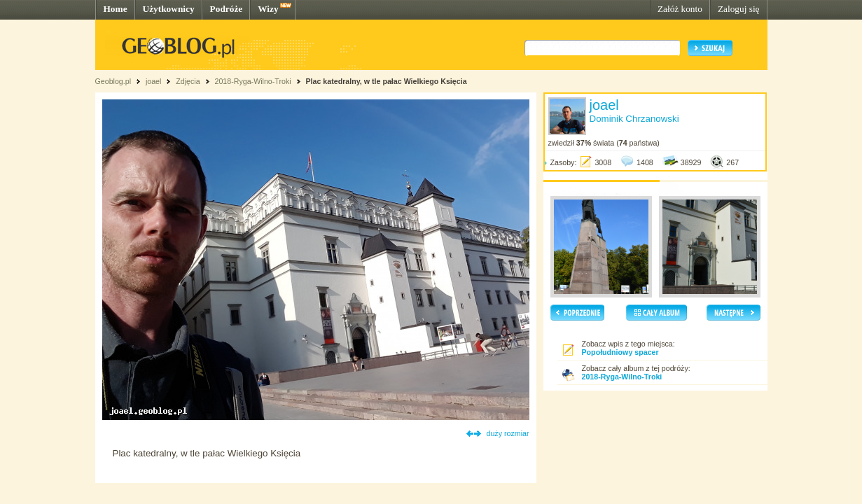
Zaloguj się (739, 9)
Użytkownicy (169, 9)
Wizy (268, 9)
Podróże (227, 9)
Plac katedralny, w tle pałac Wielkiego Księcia (386, 81)
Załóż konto (680, 9)
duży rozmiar (508, 433)
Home (116, 9)
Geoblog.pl (113, 81)
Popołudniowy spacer (620, 352)
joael (154, 81)
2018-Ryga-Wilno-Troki (252, 81)
